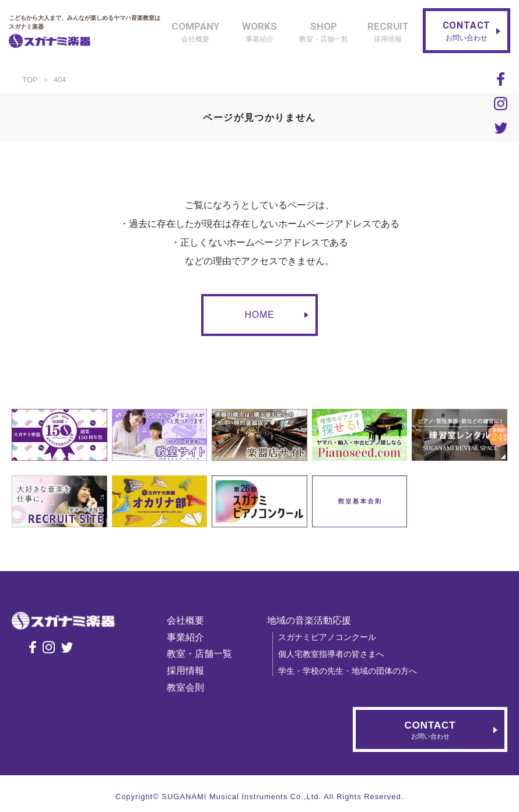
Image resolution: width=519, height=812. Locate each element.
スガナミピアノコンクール (332, 637)
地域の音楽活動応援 (314, 620)
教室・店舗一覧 (205, 654)
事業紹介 (191, 637)
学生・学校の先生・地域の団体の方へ (353, 671)
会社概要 (191, 620)
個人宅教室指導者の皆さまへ (336, 654)
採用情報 (191, 671)
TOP (30, 80)
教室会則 (191, 687)
